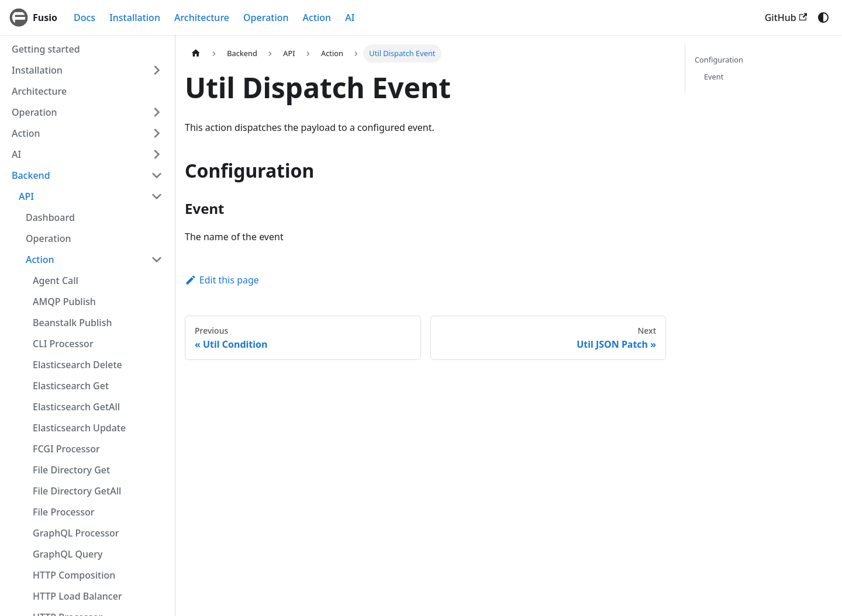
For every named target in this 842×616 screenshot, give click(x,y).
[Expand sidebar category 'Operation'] (157, 112)
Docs (84, 18)
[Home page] (196, 53)
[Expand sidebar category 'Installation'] (157, 70)
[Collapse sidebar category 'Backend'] (157, 175)
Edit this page (222, 280)
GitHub (786, 18)
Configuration (719, 60)
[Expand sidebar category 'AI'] (157, 154)
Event (714, 77)
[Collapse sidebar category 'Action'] (157, 259)
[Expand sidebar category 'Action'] (157, 133)
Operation (266, 18)
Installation (135, 18)
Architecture (202, 18)
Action (317, 18)
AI (350, 18)
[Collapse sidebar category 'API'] (157, 196)
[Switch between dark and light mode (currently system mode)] (823, 18)
